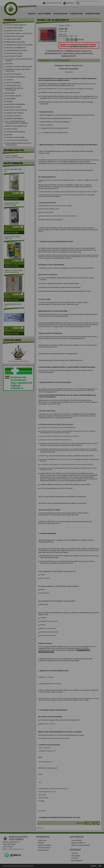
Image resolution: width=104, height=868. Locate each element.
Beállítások (60, 439)
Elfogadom (44, 439)
